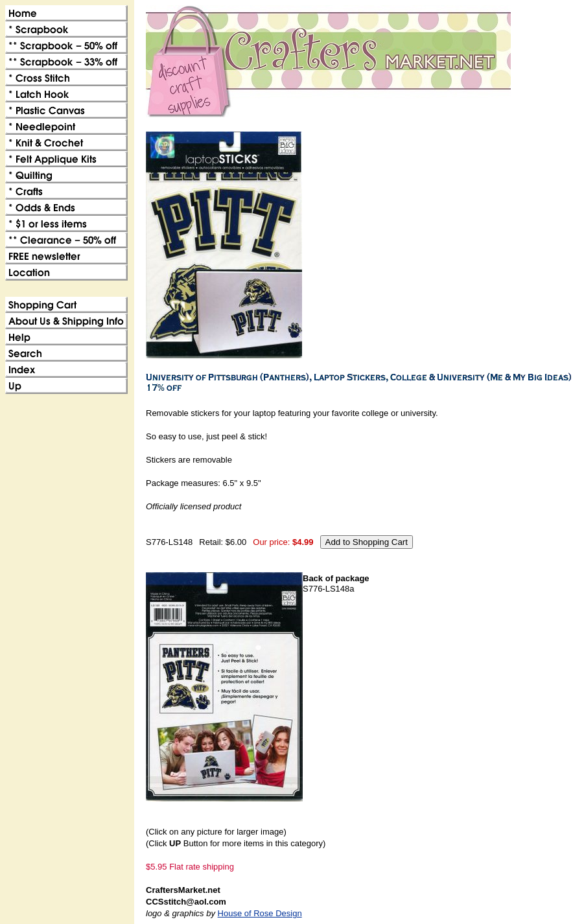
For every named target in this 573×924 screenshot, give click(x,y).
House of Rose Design (260, 913)
